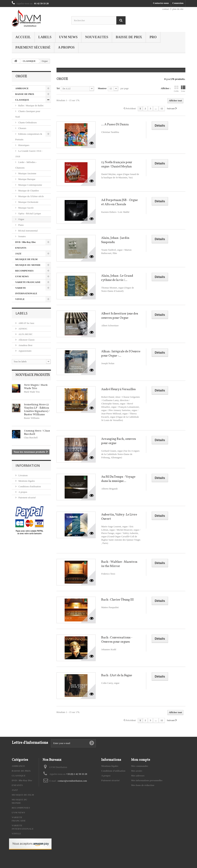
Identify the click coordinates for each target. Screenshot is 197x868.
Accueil (23, 37)
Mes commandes (140, 766)
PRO (153, 37)
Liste (183, 89)
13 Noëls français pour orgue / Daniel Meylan (117, 164)
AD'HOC (23, 329)
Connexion (178, 3)
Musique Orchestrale (28, 202)
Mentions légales (26, 481)
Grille (176, 89)
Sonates (22, 236)
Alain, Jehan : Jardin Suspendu (115, 240)
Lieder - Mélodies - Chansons (26, 165)
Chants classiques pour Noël (28, 114)
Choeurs (22, 128)
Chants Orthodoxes (27, 122)
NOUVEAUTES (97, 37)
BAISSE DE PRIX (129, 37)
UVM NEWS (68, 37)
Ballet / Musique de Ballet (31, 105)
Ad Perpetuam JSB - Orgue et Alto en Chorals (119, 202)
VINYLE (20, 299)
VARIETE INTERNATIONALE (26, 291)
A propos (66, 47)
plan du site (178, 9)
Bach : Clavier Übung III (117, 600)
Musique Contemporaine (30, 185)
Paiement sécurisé (33, 47)
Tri (58, 88)
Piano (21, 225)
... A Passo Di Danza (115, 124)
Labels (45, 37)
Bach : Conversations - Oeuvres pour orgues (117, 640)
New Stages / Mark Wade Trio (36, 387)
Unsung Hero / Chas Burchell (37, 433)
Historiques (24, 145)
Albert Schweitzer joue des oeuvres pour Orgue (120, 316)
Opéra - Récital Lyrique (29, 213)
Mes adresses (138, 776)
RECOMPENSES (24, 271)
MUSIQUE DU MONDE (28, 265)
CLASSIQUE (29, 61)
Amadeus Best (25, 345)
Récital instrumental (28, 231)
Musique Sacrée (26, 208)
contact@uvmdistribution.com (72, 781)
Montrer (102, 88)
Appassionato (25, 351)
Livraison (23, 475)
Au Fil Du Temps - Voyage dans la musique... (118, 479)
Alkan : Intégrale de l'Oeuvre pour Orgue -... (121, 354)
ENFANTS (21, 248)
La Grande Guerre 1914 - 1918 (29, 154)
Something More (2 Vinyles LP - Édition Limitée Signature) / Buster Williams (37, 410)
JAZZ (18, 253)
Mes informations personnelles (147, 780)
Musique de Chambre (28, 191)
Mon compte (141, 760)
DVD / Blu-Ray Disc (26, 242)
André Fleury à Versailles (118, 389)
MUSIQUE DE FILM (26, 259)
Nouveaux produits (33, 375)
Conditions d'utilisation (29, 486)
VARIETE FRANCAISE (28, 282)
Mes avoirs (137, 771)
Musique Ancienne (27, 173)
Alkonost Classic (26, 340)
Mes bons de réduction (143, 785)
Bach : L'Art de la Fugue (117, 675)
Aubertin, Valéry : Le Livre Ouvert (119, 517)
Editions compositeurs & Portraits (29, 137)
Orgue (21, 219)
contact (166, 9)
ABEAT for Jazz (26, 323)
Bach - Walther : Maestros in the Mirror (119, 564)
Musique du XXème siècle (31, 196)
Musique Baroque (27, 179)
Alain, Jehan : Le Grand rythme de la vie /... (117, 278)
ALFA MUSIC (25, 334)
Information (28, 465)
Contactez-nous (161, 3)
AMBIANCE (22, 88)
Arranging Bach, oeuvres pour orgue (119, 441)
